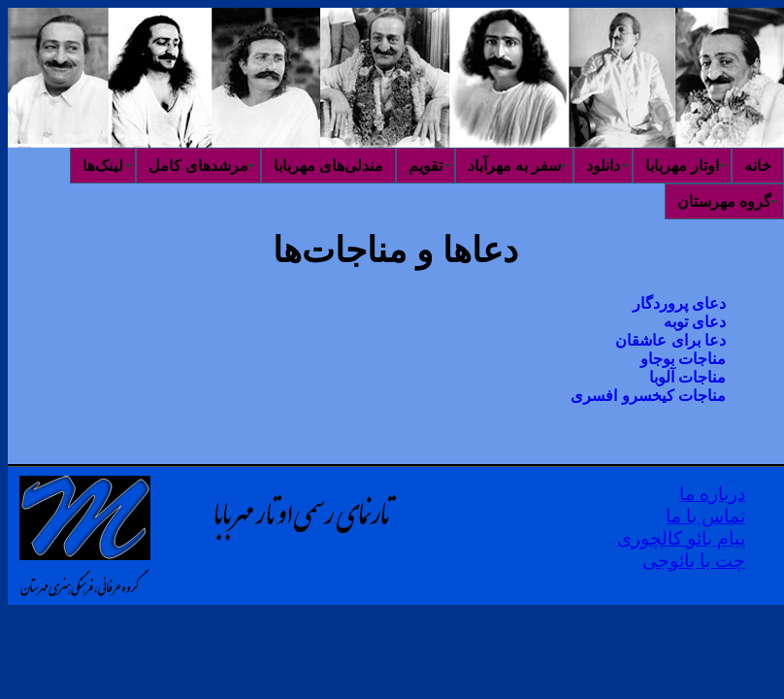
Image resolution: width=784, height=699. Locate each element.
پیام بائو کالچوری (681, 538)
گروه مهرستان (724, 201)
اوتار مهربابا (682, 166)
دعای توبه (695, 322)
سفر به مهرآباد (514, 166)
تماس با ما (705, 516)
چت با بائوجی (694, 561)
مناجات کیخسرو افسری (648, 396)
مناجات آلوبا (687, 377)
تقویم (425, 166)
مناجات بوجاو (683, 359)
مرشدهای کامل (198, 166)
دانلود (603, 166)
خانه (758, 166)
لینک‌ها (103, 166)
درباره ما (712, 494)
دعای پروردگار (679, 303)
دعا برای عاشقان (670, 340)
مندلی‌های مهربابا (328, 166)
